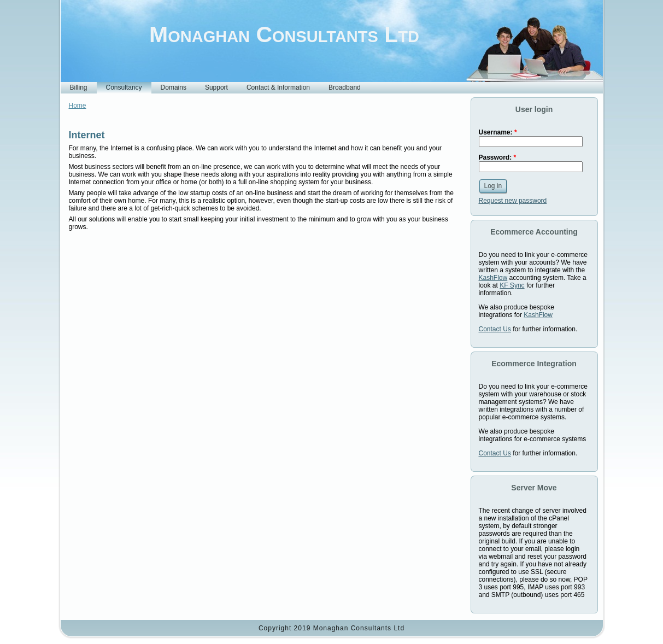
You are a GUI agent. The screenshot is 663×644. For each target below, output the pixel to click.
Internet (87, 135)
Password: (498, 157)
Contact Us (495, 329)
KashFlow (493, 278)
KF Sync (512, 285)
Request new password (513, 201)
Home (78, 106)
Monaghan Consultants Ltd (284, 34)
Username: (498, 132)
